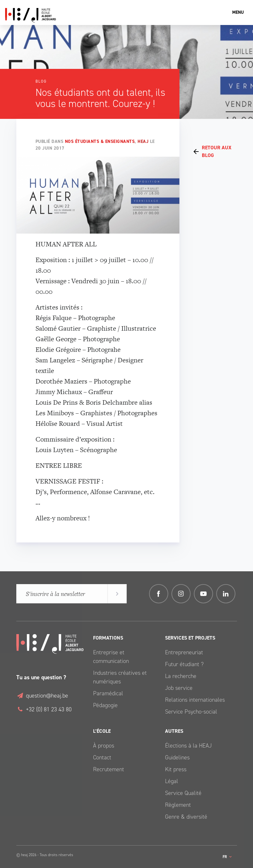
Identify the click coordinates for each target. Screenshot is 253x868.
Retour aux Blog (217, 151)
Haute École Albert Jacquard (61, 15)
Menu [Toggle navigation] (238, 12)
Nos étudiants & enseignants (100, 141)
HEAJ (143, 141)
